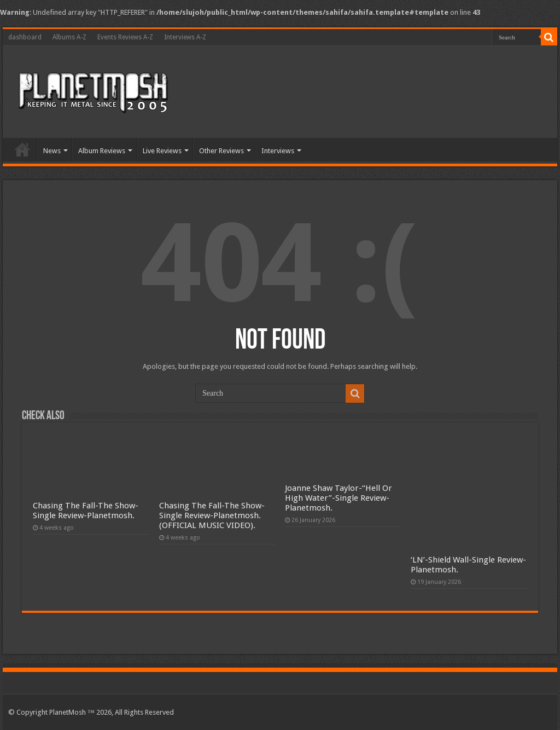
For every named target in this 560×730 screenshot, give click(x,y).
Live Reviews (162, 151)
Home (22, 149)
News (52, 151)
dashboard (25, 37)
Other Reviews (221, 151)
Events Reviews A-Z (125, 37)
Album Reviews (102, 151)
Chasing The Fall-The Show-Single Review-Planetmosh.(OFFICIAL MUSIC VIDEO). (212, 515)
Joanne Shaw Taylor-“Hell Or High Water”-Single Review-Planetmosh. (339, 498)
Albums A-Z (69, 37)
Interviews (278, 151)
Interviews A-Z (185, 37)
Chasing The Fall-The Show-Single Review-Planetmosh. (86, 511)
